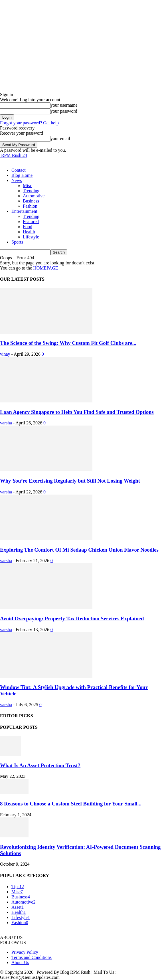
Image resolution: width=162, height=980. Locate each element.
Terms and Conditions (32, 957)
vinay (5, 354)
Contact (19, 170)
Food (28, 227)
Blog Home (22, 175)
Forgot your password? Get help (29, 123)
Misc (27, 186)
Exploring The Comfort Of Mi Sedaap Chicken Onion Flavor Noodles (79, 550)
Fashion (30, 206)
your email (60, 138)
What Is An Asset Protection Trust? (40, 765)
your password (64, 111)
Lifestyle (31, 237)
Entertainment (24, 211)
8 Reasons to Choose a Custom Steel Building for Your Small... (71, 804)
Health (29, 232)
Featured (31, 221)
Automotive (34, 196)
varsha (6, 423)
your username (64, 105)
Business (31, 201)
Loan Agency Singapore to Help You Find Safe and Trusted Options (77, 412)
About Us (20, 962)
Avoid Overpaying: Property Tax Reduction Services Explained (72, 618)
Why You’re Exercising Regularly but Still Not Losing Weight (70, 481)
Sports (17, 242)
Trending (31, 191)
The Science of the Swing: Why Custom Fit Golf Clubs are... (68, 343)
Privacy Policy (25, 952)
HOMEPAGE (45, 268)
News (17, 180)
